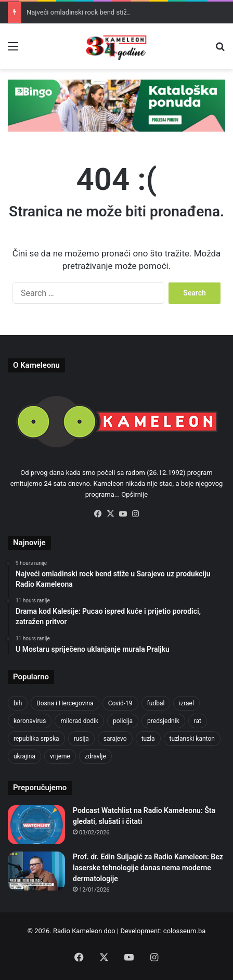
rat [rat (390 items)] (198, 721)
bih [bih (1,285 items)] (18, 703)
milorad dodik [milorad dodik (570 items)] (79, 721)
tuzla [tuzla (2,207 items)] (148, 739)
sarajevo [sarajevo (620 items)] (115, 739)
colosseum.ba (184, 931)
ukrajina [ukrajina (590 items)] (24, 756)
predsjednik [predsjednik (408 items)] (163, 721)
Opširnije (134, 494)
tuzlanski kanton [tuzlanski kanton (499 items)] (192, 739)
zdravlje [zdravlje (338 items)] (95, 756)
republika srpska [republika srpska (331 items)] (36, 739)
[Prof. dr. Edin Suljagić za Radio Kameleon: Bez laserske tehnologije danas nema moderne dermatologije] (36, 871)
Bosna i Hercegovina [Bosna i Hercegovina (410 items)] (65, 703)
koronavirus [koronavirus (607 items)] (30, 721)
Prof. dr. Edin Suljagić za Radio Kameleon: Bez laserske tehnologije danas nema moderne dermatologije (148, 868)
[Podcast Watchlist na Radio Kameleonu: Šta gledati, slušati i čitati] (36, 825)
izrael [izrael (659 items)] (186, 703)
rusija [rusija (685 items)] (81, 739)
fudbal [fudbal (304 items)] (156, 703)
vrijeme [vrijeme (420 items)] (60, 756)
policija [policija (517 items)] (123, 721)
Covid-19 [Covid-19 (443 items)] (120, 703)
